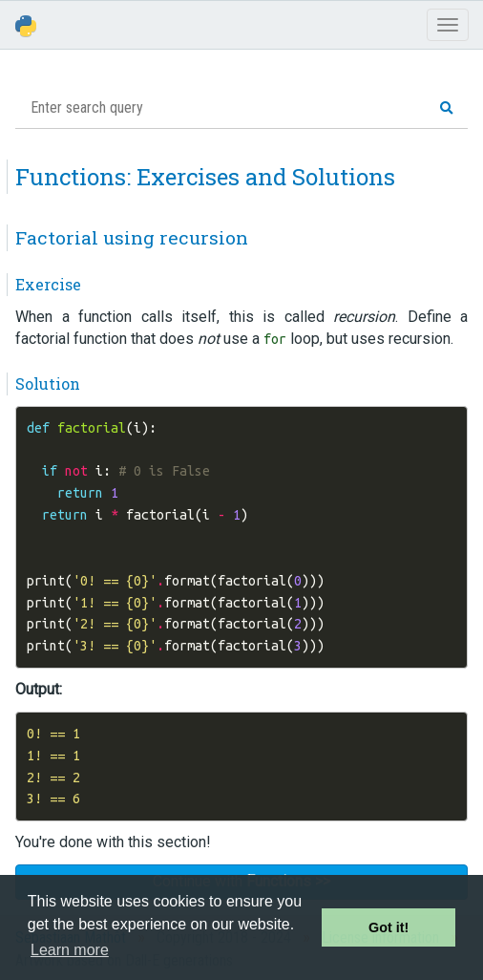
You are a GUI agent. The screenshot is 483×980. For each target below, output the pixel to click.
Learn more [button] (70, 950)
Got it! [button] (388, 927)
